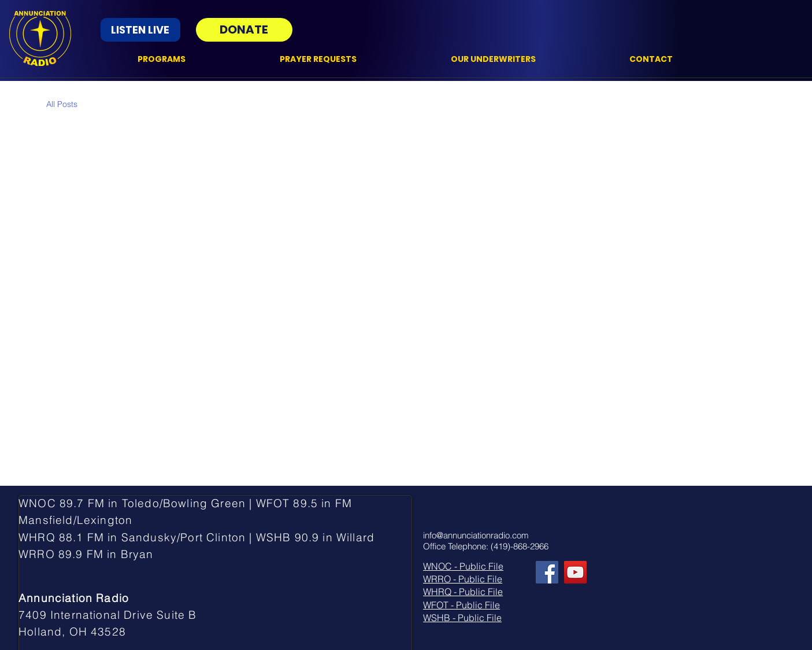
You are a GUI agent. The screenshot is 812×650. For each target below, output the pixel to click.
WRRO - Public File (463, 579)
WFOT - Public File (461, 605)
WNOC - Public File (463, 566)
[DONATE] (244, 30)
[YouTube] (575, 572)
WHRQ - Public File (463, 592)
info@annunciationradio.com (476, 535)
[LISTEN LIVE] (140, 30)
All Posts (62, 104)
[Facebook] (547, 572)
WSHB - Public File (462, 618)
